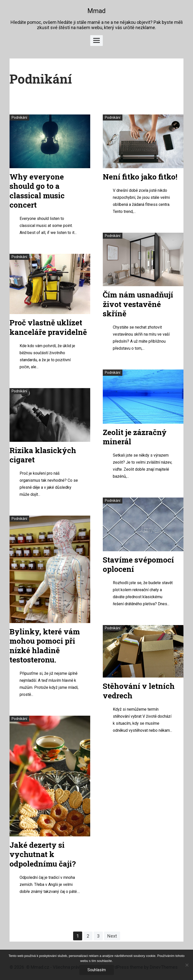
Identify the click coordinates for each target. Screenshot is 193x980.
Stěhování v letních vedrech (139, 691)
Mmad (96, 11)
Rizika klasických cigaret (43, 455)
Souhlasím (97, 970)
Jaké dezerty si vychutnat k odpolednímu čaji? (43, 854)
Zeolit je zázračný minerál (135, 437)
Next (112, 936)
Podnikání (19, 117)
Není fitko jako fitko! (140, 177)
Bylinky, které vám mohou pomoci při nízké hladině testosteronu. (45, 646)
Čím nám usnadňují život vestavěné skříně (138, 304)
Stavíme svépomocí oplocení (138, 564)
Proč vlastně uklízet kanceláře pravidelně (48, 327)
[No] (187, 965)
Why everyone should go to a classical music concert (37, 191)
